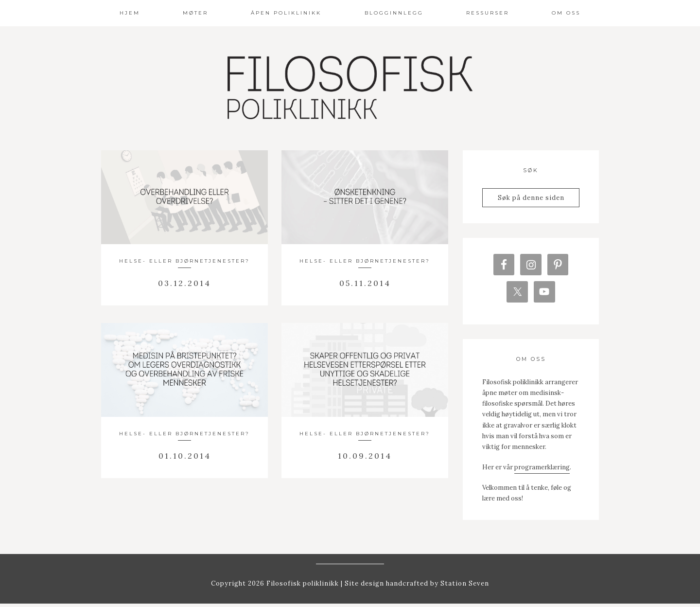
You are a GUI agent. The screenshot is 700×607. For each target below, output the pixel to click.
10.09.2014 (365, 456)
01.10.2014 (185, 456)
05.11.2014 (365, 283)
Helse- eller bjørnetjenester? (184, 261)
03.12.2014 (184, 283)
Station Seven (464, 587)
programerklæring (542, 471)
